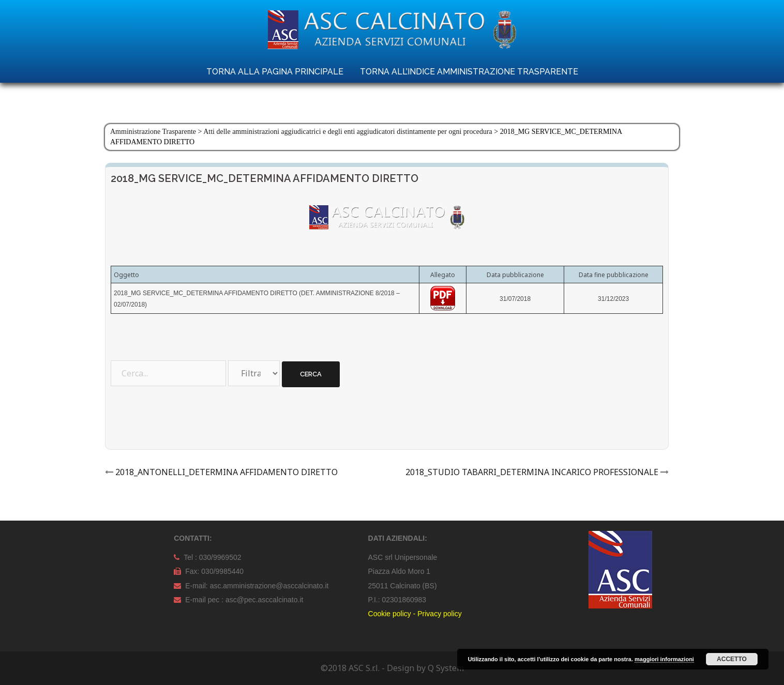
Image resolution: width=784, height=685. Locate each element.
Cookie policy (390, 614)
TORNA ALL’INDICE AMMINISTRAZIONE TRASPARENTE (469, 72)
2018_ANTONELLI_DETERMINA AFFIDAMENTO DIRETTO (227, 472)
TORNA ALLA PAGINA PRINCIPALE (275, 72)
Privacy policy (440, 614)
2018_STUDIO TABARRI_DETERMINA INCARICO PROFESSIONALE (532, 472)
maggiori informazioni (664, 659)
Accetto (732, 659)
